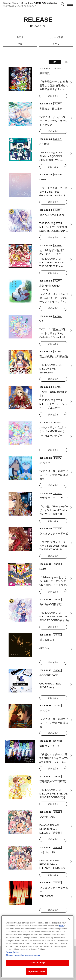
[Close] (69, 919)
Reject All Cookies (37, 971)
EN (67, 62)
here (61, 926)
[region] (37, 946)
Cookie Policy (12, 952)
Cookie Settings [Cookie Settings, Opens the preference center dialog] (37, 963)
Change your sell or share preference (23, 955)
